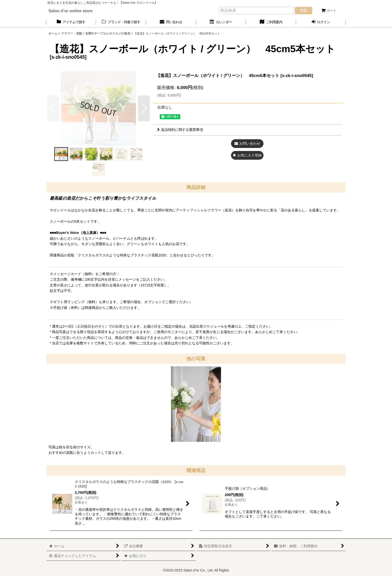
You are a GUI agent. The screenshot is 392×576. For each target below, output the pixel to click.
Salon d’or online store (70, 11)
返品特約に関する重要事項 (180, 130)
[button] (144, 108)
